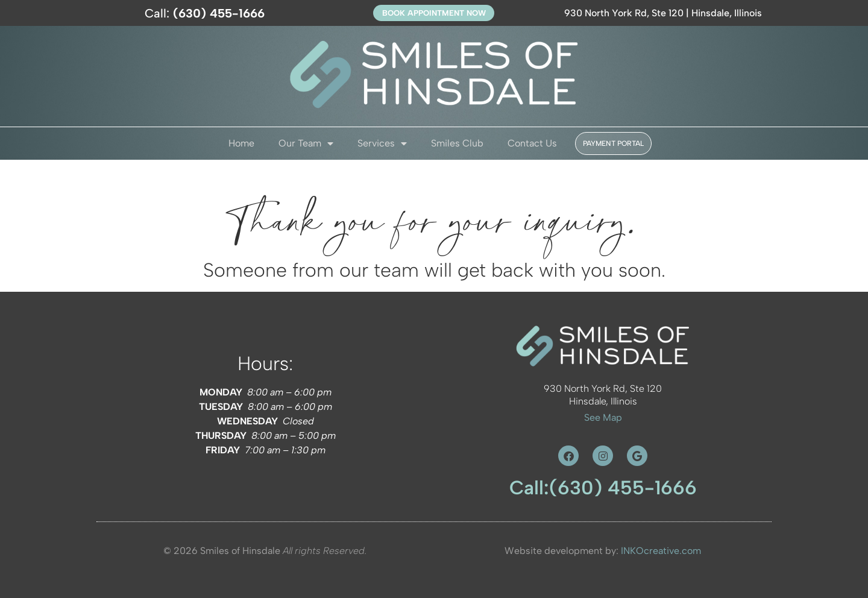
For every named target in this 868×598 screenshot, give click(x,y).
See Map (603, 417)
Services (382, 143)
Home (241, 143)
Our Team (306, 143)
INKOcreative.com (661, 551)
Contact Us (532, 143)
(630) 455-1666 (623, 488)
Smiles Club (457, 143)
